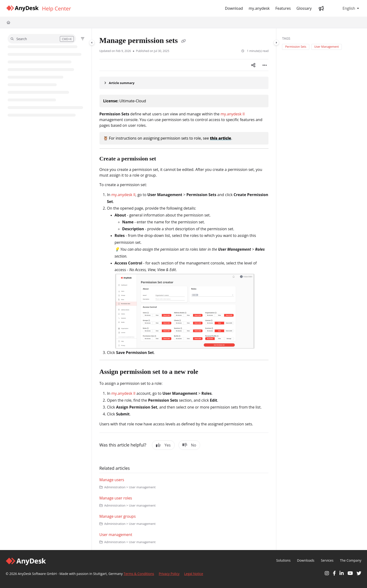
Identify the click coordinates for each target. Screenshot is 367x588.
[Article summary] (184, 83)
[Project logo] (22, 8)
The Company (351, 560)
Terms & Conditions (139, 574)
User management (116, 535)
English (345, 8)
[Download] (234, 8)
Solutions (283, 560)
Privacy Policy (169, 574)
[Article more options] (265, 65)
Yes (163, 445)
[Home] (8, 22)
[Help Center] (56, 8)
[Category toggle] (92, 42)
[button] (42, 39)
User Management (327, 47)
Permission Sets (296, 47)
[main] (184, 289)
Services (327, 560)
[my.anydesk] (259, 8)
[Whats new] (321, 8)
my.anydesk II (233, 114)
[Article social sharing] (253, 65)
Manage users (112, 480)
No (189, 445)
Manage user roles (116, 498)
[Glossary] (304, 8)
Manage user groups (118, 516)
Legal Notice (194, 574)
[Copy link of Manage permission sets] (183, 41)
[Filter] (83, 39)
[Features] (283, 8)
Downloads (306, 560)
